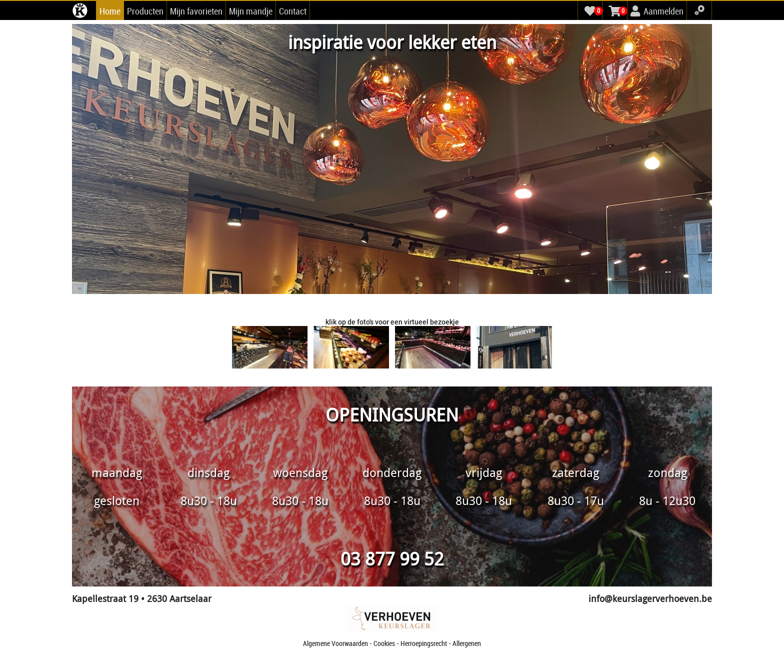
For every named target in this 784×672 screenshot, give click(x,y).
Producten (145, 11)
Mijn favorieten (196, 11)
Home (110, 11)
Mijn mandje (251, 11)
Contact (293, 11)
